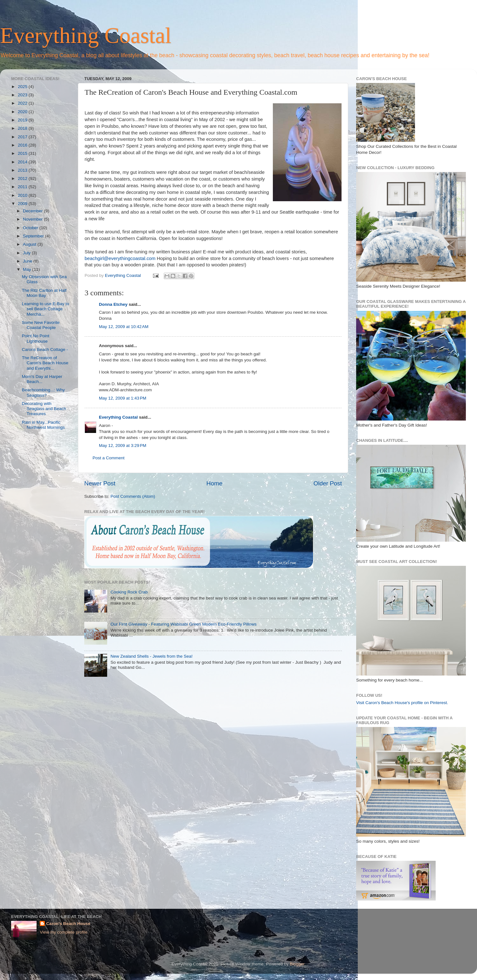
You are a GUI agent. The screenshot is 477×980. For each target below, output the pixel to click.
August (30, 244)
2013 (23, 170)
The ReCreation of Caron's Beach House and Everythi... (45, 363)
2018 (23, 128)
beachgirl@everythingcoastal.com (120, 258)
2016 (23, 145)
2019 (23, 120)
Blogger (297, 964)
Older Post (328, 483)
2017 (23, 137)
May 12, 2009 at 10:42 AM (124, 327)
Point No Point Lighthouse (36, 338)
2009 (23, 204)
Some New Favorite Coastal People (41, 325)
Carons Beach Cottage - (45, 350)
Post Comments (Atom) (133, 496)
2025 (23, 87)
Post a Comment (109, 458)
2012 (23, 178)
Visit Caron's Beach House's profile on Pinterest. (402, 703)
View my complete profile (64, 932)
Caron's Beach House (68, 924)
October (31, 228)
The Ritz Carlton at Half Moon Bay (44, 293)
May (28, 269)
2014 (23, 162)
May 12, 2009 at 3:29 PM (123, 445)
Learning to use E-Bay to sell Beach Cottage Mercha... (46, 309)
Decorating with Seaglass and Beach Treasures (44, 409)
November (33, 219)
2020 (23, 112)
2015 (23, 153)
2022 (23, 103)
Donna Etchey (113, 304)
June (28, 261)
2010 (23, 195)
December (33, 211)
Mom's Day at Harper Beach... (42, 379)
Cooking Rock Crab (129, 592)
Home (214, 483)
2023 (23, 95)
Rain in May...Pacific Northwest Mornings (43, 425)
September (34, 236)
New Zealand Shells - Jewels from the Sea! (151, 656)
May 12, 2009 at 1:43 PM (123, 398)
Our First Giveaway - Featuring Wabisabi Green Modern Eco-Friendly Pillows (183, 624)
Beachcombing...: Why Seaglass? (43, 392)
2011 (23, 187)
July (27, 253)
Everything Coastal (86, 35)
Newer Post (100, 483)
